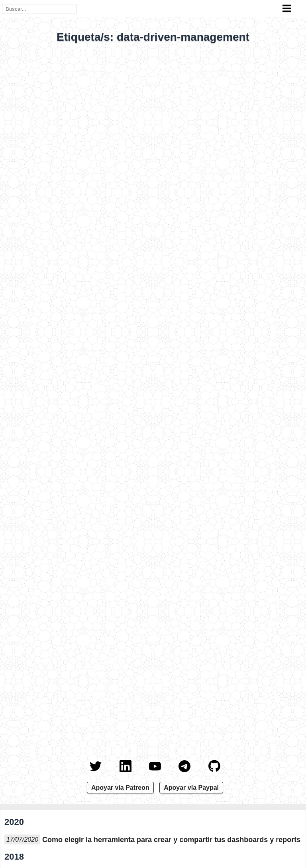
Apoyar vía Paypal (191, 788)
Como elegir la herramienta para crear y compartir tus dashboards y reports (171, 840)
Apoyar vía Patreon (120, 788)
